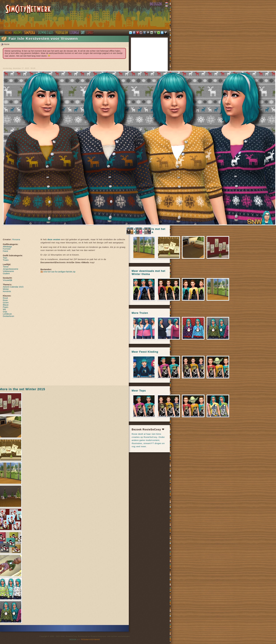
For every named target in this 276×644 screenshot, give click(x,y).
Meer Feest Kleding (145, 352)
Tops (5, 258)
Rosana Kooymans (91, 640)
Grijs (5, 312)
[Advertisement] (32, 351)
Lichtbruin (7, 314)
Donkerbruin (8, 316)
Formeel (7, 249)
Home (8, 33)
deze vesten (54, 239)
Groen (6, 303)
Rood (5, 298)
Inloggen (156, 4)
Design (73, 640)
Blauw (6, 305)
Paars (6, 307)
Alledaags (7, 247)
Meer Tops (139, 391)
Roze (5, 300)
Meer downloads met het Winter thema (148, 272)
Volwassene (8, 271)
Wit (4, 309)
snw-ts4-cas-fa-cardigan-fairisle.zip (59, 272)
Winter (6, 289)
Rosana (16, 239)
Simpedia (30, 33)
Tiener (6, 267)
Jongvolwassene (10, 269)
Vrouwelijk (8, 280)
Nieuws (18, 33)
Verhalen (62, 33)
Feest (5, 251)
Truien (6, 260)
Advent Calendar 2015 (13, 287)
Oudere (6, 274)
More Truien (140, 313)
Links (90, 33)
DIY (83, 33)
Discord (74, 33)
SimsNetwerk (28, 9)
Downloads (46, 33)
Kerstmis (7, 291)
